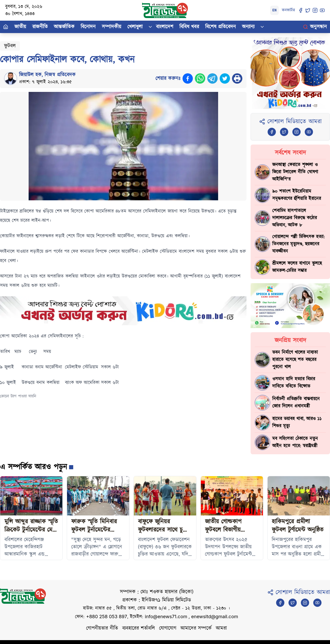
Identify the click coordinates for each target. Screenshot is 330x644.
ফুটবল (10, 46)
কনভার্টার (288, 10)
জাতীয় (20, 27)
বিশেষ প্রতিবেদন (221, 27)
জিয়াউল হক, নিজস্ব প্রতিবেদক (47, 75)
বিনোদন (88, 27)
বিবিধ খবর (189, 27)
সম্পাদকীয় (112, 27)
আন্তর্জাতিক (64, 27)
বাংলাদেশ (165, 27)
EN (274, 10)
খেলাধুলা (135, 27)
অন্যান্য (248, 27)
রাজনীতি (40, 27)
